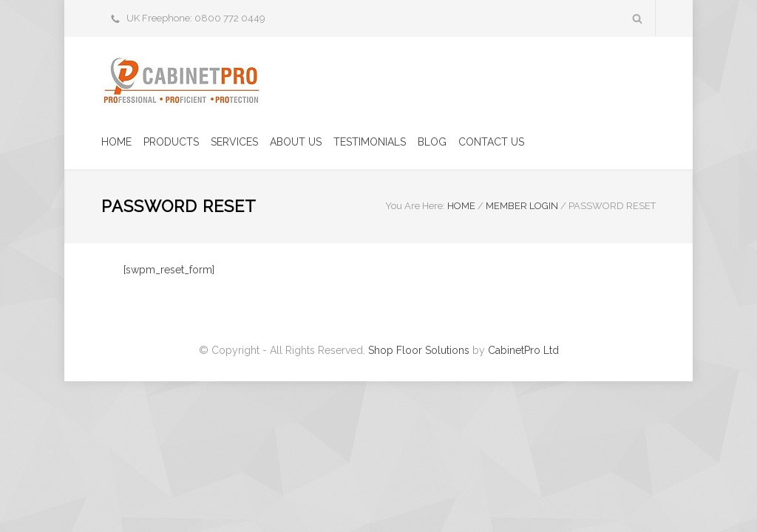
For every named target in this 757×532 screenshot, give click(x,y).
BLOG (432, 142)
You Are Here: (415, 206)
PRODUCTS (171, 142)
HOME (116, 142)
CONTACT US (491, 142)
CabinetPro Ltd (523, 350)
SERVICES (234, 142)
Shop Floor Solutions (419, 350)
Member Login (522, 206)
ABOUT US (296, 142)
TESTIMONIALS (370, 142)
